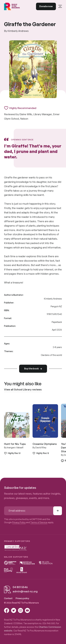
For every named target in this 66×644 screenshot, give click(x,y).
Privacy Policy (19, 522)
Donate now (46, 6)
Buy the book (33, 369)
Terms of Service (39, 522)
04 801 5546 (20, 587)
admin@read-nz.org (25, 591)
